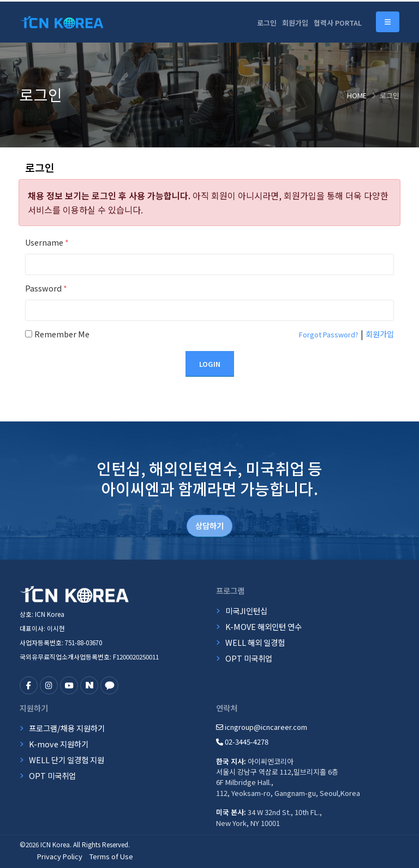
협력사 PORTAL (338, 23)
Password (46, 288)
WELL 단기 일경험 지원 (67, 760)
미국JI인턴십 (246, 611)
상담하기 (209, 525)
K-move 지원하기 (59, 744)
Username (47, 242)
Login (210, 364)
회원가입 (295, 23)
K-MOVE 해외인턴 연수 (264, 626)
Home (357, 95)
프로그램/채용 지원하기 (67, 728)
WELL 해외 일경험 (255, 642)
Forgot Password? (329, 334)
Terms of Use (111, 856)
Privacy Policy (60, 856)
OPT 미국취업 (249, 658)
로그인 (267, 23)
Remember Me (62, 334)
